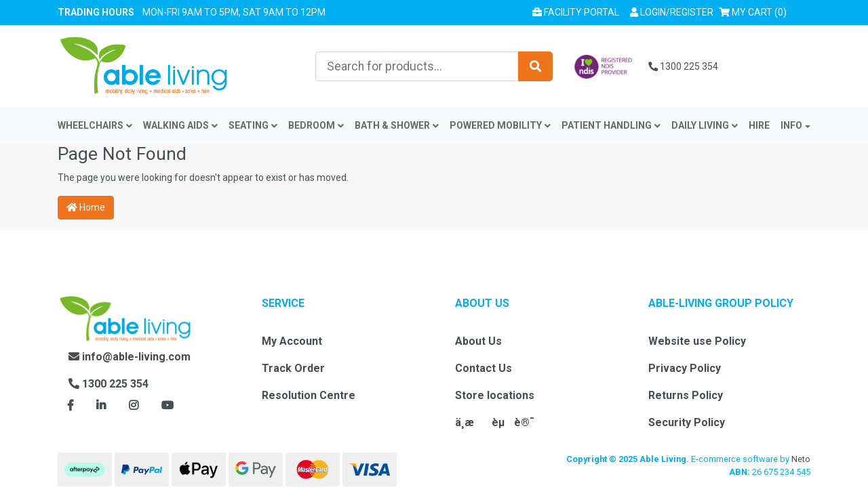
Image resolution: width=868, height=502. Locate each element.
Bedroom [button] (316, 125)
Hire (759, 125)
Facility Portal (576, 12)
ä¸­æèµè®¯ (495, 422)
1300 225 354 (683, 66)
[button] (672, 13)
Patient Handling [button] (611, 125)
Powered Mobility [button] (500, 125)
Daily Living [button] (705, 125)
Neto (801, 459)
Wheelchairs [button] (95, 125)
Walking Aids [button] (180, 125)
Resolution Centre (309, 395)
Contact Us (484, 368)
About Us (478, 341)
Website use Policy (697, 341)
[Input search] (417, 66)
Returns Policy (686, 395)
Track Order (293, 368)
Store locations (495, 395)
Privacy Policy (685, 368)
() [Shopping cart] (755, 11)
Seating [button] (253, 125)
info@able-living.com (130, 357)
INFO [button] (791, 125)
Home (86, 207)
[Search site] (535, 66)
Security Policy (687, 422)
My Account (292, 341)
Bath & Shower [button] (397, 125)
